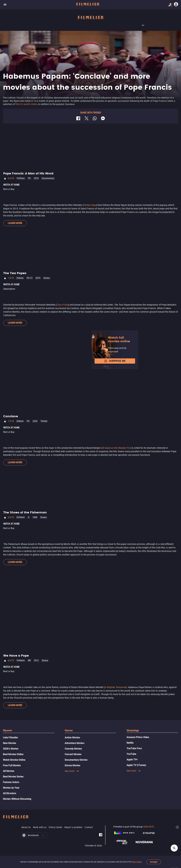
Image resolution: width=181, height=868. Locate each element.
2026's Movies (11, 749)
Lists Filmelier (10, 738)
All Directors (9, 793)
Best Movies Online (13, 754)
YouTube (131, 754)
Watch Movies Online (14, 760)
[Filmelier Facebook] (101, 835)
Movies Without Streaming (17, 799)
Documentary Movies (76, 760)
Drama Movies (72, 765)
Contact (89, 827)
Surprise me (115, 361)
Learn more (15, 223)
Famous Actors (11, 782)
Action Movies (72, 738)
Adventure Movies (74, 743)
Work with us (40, 827)
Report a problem (73, 827)
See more (72, 771)
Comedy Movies (73, 749)
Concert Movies (73, 754)
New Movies (9, 743)
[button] (43, 835)
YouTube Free (134, 748)
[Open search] (174, 848)
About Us (26, 827)
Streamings (133, 731)
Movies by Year (11, 788)
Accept (154, 862)
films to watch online (26, 104)
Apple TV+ (132, 760)
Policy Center (137, 862)
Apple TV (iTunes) (136, 765)
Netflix (130, 743)
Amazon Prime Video (138, 737)
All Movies (9, 771)
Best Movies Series (13, 777)
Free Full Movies (12, 765)
